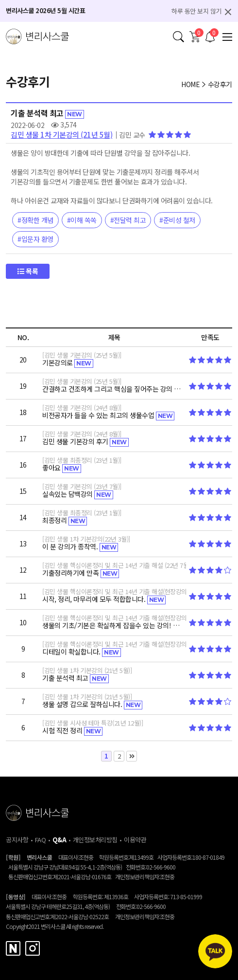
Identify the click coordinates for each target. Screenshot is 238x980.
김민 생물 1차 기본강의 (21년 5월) (61, 135)
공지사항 (17, 840)
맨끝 (132, 756)
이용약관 (135, 840)
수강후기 (220, 84)
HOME (190, 84)
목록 (28, 271)
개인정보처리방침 (95, 840)
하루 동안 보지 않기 (196, 11)
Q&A (59, 840)
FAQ (41, 840)
